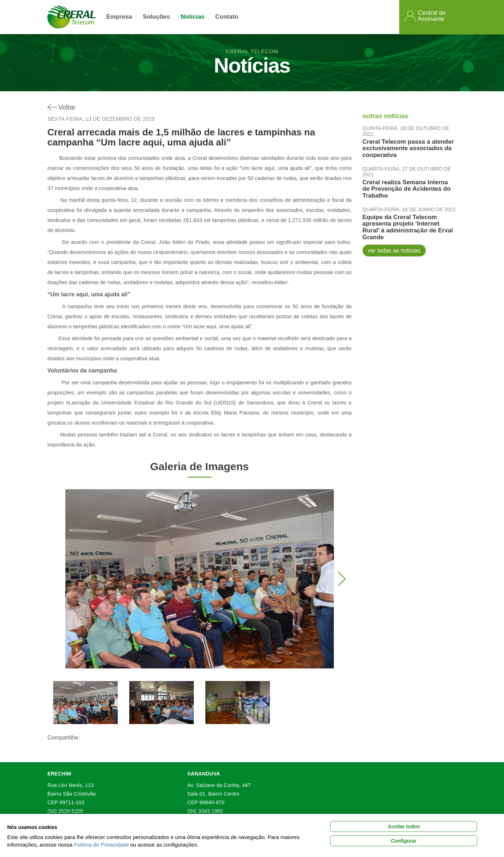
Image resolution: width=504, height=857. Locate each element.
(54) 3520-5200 (65, 811)
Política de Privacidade (101, 845)
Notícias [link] (192, 17)
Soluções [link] (157, 17)
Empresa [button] (119, 17)
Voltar (67, 107)
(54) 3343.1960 (205, 811)
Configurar (404, 841)
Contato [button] (227, 17)
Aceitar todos (404, 826)
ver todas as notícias (394, 251)
